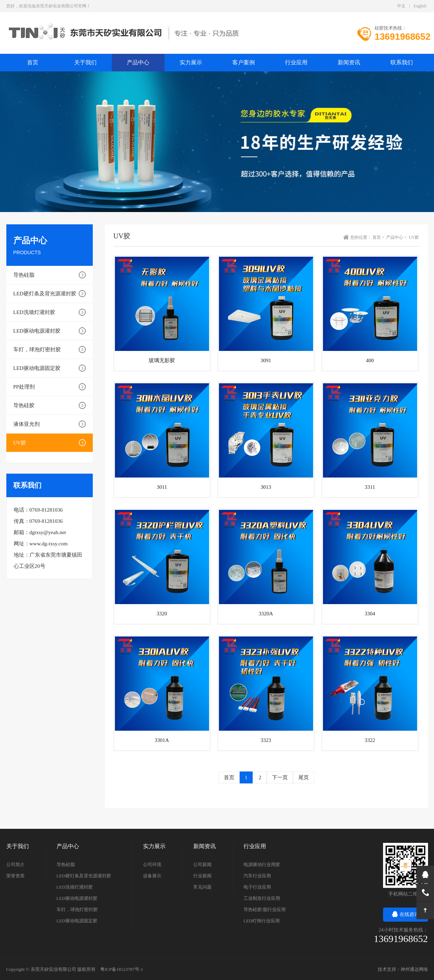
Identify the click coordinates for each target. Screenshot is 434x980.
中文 (401, 6)
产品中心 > (397, 237)
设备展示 (152, 876)
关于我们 (85, 62)
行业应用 (296, 62)
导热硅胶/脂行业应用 (265, 909)
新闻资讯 (349, 62)
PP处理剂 (24, 387)
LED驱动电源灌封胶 (37, 331)
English (420, 6)
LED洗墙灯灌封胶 (34, 312)
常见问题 (202, 887)
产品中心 (138, 62)
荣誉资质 (15, 876)
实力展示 (191, 62)
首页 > (379, 237)
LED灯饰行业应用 (262, 921)
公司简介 (15, 864)
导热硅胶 (24, 405)
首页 (229, 777)
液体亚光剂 (27, 424)
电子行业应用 (257, 887)
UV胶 (20, 443)
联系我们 (402, 62)
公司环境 (152, 864)
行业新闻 (202, 876)
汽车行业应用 (257, 876)
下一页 (280, 777)
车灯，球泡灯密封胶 (37, 350)
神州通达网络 (414, 969)
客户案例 (244, 62)
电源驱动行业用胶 (262, 864)
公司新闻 (202, 864)
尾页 (304, 777)
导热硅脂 (24, 275)
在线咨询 (406, 914)
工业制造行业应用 (262, 898)
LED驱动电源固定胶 (37, 368)
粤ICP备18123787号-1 (122, 969)
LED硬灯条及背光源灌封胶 (45, 294)
